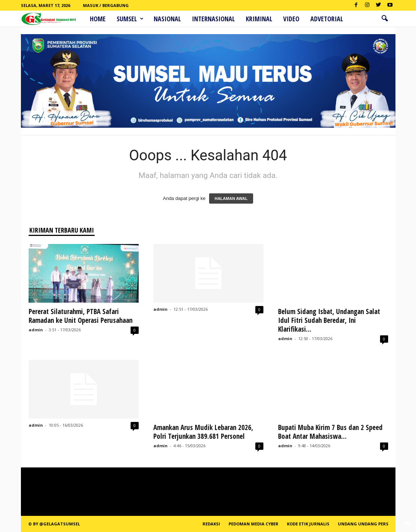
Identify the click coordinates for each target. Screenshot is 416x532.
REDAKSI (211, 524)
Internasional (213, 19)
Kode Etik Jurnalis (308, 524)
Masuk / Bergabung (106, 5)
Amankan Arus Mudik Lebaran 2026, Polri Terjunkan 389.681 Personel (203, 432)
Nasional (167, 19)
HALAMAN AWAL (231, 198)
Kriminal (259, 19)
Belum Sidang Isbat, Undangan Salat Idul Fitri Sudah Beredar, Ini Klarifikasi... (329, 320)
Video (291, 19)
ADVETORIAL (327, 19)
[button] (384, 19)
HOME (98, 19)
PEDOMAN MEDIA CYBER (253, 524)
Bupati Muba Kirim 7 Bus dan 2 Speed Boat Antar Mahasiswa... (330, 432)
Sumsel (130, 19)
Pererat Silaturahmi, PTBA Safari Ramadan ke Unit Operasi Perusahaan (81, 316)
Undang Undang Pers (363, 524)
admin (36, 330)
